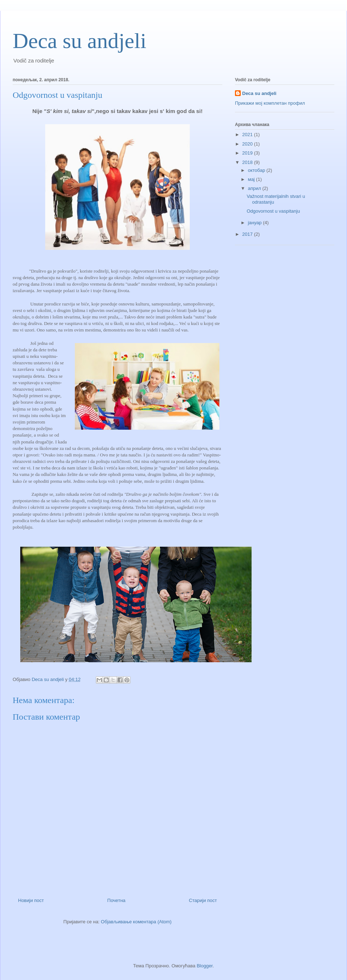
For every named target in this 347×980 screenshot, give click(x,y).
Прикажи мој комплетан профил (270, 103)
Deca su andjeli (80, 41)
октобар (257, 170)
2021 (248, 135)
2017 (248, 234)
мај (252, 179)
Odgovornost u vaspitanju (273, 211)
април (255, 188)
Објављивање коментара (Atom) (136, 922)
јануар (256, 223)
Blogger (205, 966)
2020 (248, 144)
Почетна (116, 900)
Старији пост (203, 900)
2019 (248, 153)
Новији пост (31, 900)
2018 (248, 162)
